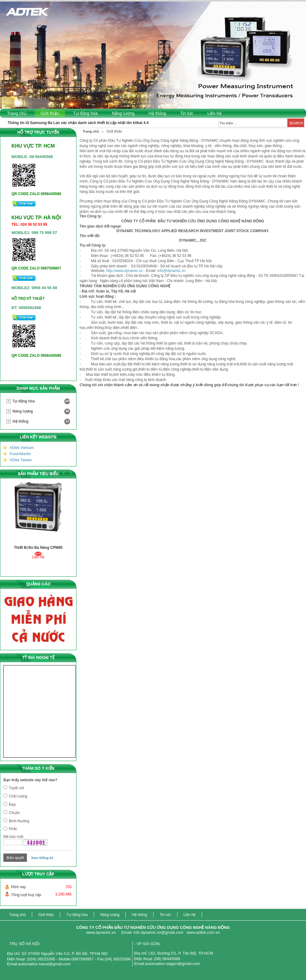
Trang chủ (17, 113)
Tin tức (187, 113)
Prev (64, 473)
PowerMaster (20, 454)
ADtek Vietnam (22, 448)
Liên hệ (214, 113)
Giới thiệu (50, 113)
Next (70, 473)
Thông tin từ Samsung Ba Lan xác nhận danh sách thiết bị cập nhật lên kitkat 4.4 (78, 123)
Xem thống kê (42, 858)
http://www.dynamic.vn (124, 271)
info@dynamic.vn (171, 271)
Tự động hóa (85, 113)
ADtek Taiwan (21, 460)
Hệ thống (157, 113)
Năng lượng (123, 113)
